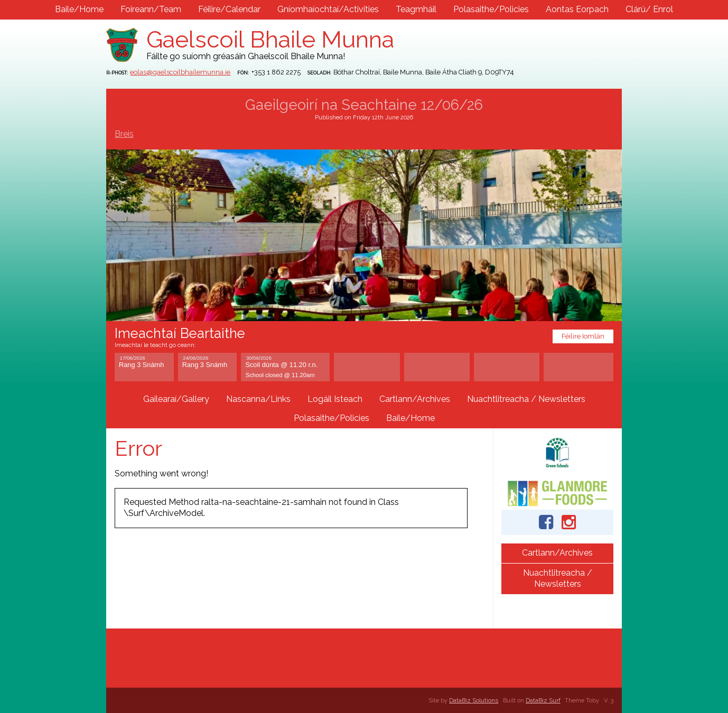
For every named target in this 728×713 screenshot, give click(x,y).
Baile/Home (79, 9)
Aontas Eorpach (577, 9)
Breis (124, 134)
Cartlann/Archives (415, 399)
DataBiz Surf (543, 700)
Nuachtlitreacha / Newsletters (526, 399)
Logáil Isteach (335, 399)
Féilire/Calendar (229, 9)
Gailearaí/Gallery (176, 399)
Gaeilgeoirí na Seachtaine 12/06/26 (364, 105)
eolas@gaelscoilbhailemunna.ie (180, 72)
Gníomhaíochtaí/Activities (328, 9)
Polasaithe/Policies (491, 9)
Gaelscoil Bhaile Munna (270, 39)
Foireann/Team (151, 9)
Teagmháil (416, 9)
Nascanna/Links (258, 399)
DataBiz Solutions (474, 700)
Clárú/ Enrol (649, 9)
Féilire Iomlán (583, 336)
